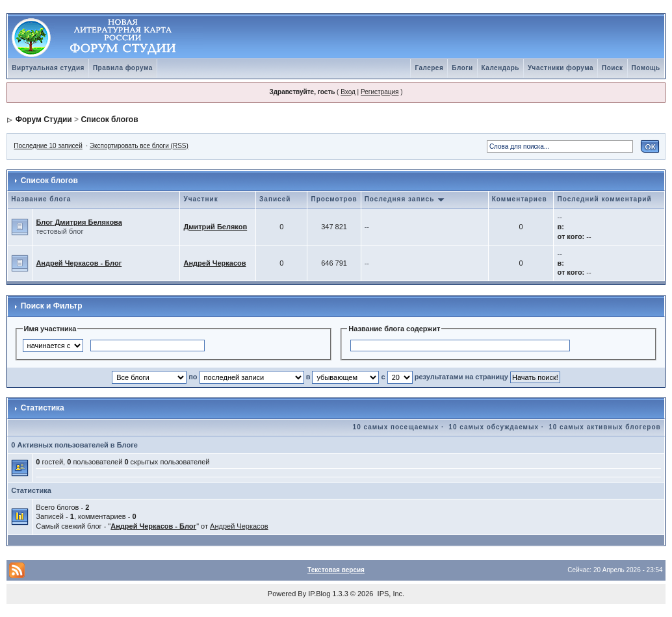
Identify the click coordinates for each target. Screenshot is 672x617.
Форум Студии (44, 120)
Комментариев (520, 199)
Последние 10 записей (48, 146)
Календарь (500, 68)
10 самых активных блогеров (604, 427)
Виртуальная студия (48, 68)
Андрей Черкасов (214, 263)
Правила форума (123, 68)
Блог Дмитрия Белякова (79, 222)
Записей (275, 199)
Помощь (646, 68)
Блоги (462, 68)
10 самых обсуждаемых (494, 427)
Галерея (429, 68)
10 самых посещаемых (396, 427)
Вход (348, 92)
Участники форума (561, 68)
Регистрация (380, 92)
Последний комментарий (604, 199)
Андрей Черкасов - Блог (79, 263)
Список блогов (109, 120)
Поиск (613, 68)
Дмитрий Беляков (215, 227)
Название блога (41, 199)
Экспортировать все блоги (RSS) (139, 146)
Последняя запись (405, 199)
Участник (200, 199)
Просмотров (334, 199)
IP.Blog (319, 594)
